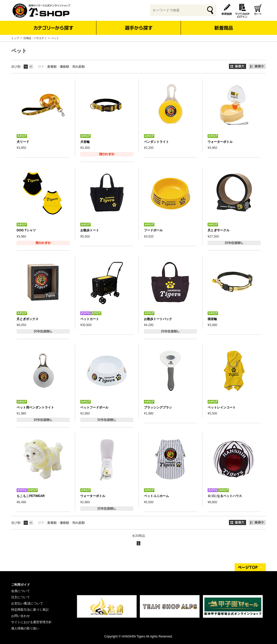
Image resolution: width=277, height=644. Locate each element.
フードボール (153, 230)
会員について (21, 591)
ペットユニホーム (156, 496)
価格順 (64, 67)
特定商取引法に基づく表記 (30, 610)
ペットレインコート (222, 407)
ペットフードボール (94, 407)
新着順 (52, 67)
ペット (55, 38)
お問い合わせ (21, 616)
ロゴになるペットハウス (225, 496)
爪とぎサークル (219, 230)
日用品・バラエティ (35, 38)
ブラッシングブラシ (158, 407)
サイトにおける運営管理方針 (31, 622)
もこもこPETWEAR (31, 496)
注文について (21, 597)
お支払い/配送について (27, 603)
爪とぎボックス (28, 319)
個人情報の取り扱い (25, 628)
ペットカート (90, 319)
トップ (15, 38)
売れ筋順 (78, 67)
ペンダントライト (156, 142)
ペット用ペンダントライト (35, 407)
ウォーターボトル (220, 142)
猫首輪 (212, 319)
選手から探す (139, 28)
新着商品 (223, 24)
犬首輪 (85, 142)
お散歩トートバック (158, 319)
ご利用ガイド (21, 585)
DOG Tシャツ (26, 230)
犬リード (23, 142)
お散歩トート (90, 230)
